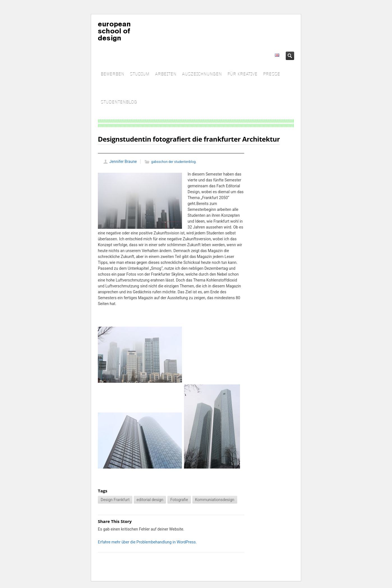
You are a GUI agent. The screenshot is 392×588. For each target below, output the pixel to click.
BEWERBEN (112, 74)
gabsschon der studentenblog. (174, 162)
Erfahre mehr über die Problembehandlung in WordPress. (147, 542)
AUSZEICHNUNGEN (202, 74)
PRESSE (272, 74)
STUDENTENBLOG (119, 102)
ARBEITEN (166, 74)
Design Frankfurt (115, 500)
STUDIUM (140, 74)
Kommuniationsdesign (215, 500)
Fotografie (179, 500)
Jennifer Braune (123, 162)
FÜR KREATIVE (242, 74)
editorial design (150, 500)
